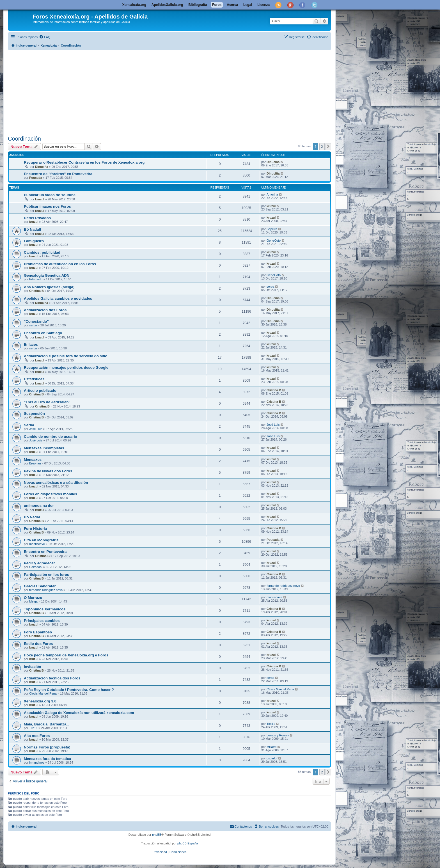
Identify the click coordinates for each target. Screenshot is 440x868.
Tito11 (33, 728)
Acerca (232, 5)
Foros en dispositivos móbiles (51, 494)
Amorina (272, 194)
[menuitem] (45, 37)
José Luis (36, 429)
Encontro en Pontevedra (45, 552)
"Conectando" (36, 321)
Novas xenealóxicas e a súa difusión (56, 483)
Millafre (271, 747)
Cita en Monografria (41, 540)
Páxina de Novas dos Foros (48, 471)
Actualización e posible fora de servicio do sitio (66, 356)
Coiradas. (36, 567)
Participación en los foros (46, 575)
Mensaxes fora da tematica (47, 759)
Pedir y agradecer (39, 563)
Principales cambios (42, 621)
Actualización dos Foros (45, 310)
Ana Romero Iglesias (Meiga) (49, 287)
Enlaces (31, 344)
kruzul (40, 199)
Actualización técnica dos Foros (52, 678)
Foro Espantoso (38, 632)
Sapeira (272, 229)
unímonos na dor (39, 506)
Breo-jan (35, 463)
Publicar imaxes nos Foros (47, 206)
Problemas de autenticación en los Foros (60, 264)
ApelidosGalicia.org (167, 5)
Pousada (36, 178)
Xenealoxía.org (134, 5)
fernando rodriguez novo (46, 590)
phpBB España (188, 843)
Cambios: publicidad (42, 252)
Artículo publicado (40, 391)
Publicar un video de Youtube (50, 195)
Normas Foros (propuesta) (47, 747)
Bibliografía (198, 5)
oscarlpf (272, 758)
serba (271, 287)
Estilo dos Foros (38, 644)
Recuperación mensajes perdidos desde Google (66, 367)
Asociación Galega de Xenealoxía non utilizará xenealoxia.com (79, 713)
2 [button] (322, 146)
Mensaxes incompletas (44, 448)
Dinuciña (42, 167)
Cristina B (36, 291)
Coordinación (24, 139)
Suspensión (34, 414)
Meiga (33, 601)
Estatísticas (34, 379)
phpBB (157, 835)
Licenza (263, 5)
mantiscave (37, 544)
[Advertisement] (176, 92)
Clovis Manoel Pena (43, 693)
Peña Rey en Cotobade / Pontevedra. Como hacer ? (69, 690)
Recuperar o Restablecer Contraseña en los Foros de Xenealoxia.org (84, 162)
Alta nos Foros (37, 736)
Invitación (33, 667)
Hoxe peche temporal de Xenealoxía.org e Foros (66, 655)
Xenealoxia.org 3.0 (40, 701)
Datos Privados (37, 218)
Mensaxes (33, 460)
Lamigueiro (34, 241)
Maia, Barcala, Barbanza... (47, 724)
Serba (29, 425)
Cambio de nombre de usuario (51, 437)
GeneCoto (274, 241)
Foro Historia (35, 529)
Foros (217, 5)
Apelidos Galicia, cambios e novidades (58, 298)
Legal (248, 5)
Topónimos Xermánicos (45, 609)
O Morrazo (33, 598)
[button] (328, 146)
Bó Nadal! (33, 229)
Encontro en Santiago (43, 333)
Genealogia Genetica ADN (47, 275)
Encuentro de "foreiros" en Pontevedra (58, 174)
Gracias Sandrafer (40, 586)
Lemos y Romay (278, 735)
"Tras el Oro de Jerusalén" (47, 402)
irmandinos (37, 762)
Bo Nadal (32, 517)
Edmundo (36, 279)
